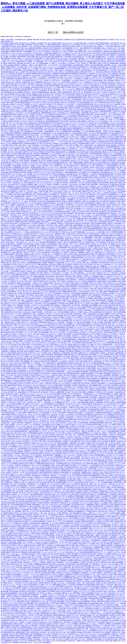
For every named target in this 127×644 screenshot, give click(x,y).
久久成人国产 (20, 104)
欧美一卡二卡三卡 (89, 50)
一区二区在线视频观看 (47, 404)
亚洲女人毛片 (7, 615)
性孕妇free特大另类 (35, 392)
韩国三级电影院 (78, 276)
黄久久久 (12, 421)
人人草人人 (63, 147)
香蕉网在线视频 (121, 125)
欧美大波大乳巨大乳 (67, 365)
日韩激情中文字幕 (17, 203)
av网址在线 (46, 48)
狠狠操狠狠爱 (16, 617)
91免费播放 (67, 501)
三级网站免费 (32, 389)
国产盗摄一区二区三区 (58, 583)
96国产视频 (69, 174)
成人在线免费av (27, 283)
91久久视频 (28, 147)
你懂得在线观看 (66, 305)
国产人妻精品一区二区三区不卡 (81, 86)
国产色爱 (3, 440)
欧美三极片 (10, 433)
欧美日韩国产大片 (40, 120)
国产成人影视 (77, 174)
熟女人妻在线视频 (59, 133)
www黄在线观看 (62, 67)
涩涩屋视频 (24, 596)
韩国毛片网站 (8, 259)
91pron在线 (73, 525)
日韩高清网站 (93, 397)
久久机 (77, 244)
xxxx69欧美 (15, 181)
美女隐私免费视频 (86, 307)
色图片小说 (68, 191)
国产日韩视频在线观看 (65, 539)
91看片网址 (30, 402)
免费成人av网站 (33, 65)
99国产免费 (51, 57)
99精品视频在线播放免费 (45, 123)
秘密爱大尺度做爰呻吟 (106, 501)
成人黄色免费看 (118, 395)
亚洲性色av (102, 276)
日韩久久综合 (40, 249)
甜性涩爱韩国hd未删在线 (37, 453)
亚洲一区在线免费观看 (31, 585)
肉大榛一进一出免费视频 (8, 74)
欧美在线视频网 (19, 416)
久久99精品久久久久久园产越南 (32, 573)
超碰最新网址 (18, 133)
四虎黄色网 (103, 212)
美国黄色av (56, 143)
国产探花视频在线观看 (52, 121)
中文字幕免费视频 (17, 576)
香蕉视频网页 (28, 450)
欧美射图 (113, 349)
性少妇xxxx (107, 401)
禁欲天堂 (7, 321)
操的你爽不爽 (27, 567)
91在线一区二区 (6, 160)
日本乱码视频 (96, 632)
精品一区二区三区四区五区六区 (71, 431)
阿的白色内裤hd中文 (39, 428)
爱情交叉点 (92, 198)
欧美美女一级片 (68, 164)
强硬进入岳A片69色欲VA (56, 191)
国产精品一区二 (33, 191)
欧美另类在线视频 (53, 387)
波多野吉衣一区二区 (115, 203)
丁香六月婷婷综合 (62, 281)
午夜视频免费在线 (49, 247)
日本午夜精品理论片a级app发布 (22, 382)
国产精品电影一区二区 (116, 535)
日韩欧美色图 (88, 310)
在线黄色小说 (29, 356)
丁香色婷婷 (8, 617)
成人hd (116, 307)
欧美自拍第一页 (46, 392)
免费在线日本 (90, 413)
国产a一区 (46, 101)
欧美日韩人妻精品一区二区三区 (65, 114)
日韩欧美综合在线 (13, 278)
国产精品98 (48, 126)
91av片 (122, 610)
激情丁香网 (76, 499)
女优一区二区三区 (103, 247)
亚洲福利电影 (28, 428)
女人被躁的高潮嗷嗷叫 (49, 321)
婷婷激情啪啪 (11, 135)
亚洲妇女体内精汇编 (97, 108)
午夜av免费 (120, 70)
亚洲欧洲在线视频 (93, 598)
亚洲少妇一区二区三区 (96, 79)
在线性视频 (118, 104)
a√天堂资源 (113, 43)
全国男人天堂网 (102, 63)
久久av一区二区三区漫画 (93, 60)
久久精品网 (11, 348)
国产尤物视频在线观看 (102, 43)
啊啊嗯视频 (86, 433)
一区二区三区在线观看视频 (25, 387)
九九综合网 (32, 114)
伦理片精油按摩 (108, 79)
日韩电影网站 (8, 382)
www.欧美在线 (61, 629)
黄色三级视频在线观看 (58, 171)
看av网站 (76, 332)
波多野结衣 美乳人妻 (7, 639)
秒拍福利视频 (55, 389)
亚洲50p (16, 380)
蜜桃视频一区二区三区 (31, 104)
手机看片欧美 (61, 595)
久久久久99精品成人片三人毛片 (74, 84)
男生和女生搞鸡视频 (21, 138)
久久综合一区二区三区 (53, 186)
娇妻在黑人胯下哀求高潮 (37, 586)
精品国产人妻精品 (12, 142)
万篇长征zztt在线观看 (27, 48)
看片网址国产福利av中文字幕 (107, 103)
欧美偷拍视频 (74, 331)
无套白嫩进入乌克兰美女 (106, 137)
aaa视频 (68, 234)
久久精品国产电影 (42, 43)
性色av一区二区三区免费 (72, 179)
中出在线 (97, 114)
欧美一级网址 (102, 566)
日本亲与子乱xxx (54, 504)
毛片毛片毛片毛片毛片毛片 (91, 479)
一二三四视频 (43, 595)
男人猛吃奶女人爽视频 (81, 96)
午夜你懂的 (108, 469)
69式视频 (106, 249)
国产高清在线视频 (86, 566)
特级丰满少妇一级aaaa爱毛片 (117, 86)
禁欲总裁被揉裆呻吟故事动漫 (98, 152)
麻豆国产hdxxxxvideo (60, 50)
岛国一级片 (61, 510)
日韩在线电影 (25, 188)
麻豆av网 (44, 57)
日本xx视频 (36, 334)
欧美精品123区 (21, 118)
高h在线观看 (98, 639)
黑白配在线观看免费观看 (41, 179)
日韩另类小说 (47, 193)
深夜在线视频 (17, 108)
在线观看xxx (115, 74)
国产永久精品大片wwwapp (115, 561)
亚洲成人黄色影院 (15, 132)
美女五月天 (50, 87)
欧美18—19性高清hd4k (71, 126)
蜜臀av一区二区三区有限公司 (40, 418)
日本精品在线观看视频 (29, 99)
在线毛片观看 (77, 91)
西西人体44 (86, 263)
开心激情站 (67, 639)
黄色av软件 (59, 518)
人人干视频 (47, 45)
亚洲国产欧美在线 (32, 150)
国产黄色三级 (93, 46)
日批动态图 (99, 72)
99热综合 (18, 510)
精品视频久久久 (121, 286)
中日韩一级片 (13, 484)
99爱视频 (49, 370)
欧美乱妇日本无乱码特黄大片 (63, 99)
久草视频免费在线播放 (73, 346)
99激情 (36, 184)
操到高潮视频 (29, 60)
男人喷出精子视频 (6, 87)
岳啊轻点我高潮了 (19, 624)
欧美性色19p (27, 419)
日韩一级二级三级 (110, 443)
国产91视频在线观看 (113, 63)
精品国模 (13, 486)
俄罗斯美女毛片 (5, 137)
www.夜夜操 (79, 55)
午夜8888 (107, 522)
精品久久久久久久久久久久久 (48, 67)
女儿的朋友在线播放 (115, 513)
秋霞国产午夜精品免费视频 (65, 419)
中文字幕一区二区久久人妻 (46, 234)
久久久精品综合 (9, 307)
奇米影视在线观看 (63, 108)
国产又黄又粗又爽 (109, 143)
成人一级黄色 (83, 314)
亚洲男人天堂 (116, 205)
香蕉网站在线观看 (35, 523)
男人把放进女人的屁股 (90, 142)
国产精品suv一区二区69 (16, 445)
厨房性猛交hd (108, 275)
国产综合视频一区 (9, 343)
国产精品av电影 (14, 43)
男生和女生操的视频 (44, 140)
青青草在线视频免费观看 (78, 251)
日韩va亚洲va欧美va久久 (35, 600)
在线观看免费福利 (98, 80)
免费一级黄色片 (60, 70)
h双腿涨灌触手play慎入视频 (14, 155)
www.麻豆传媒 (57, 593)
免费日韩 (9, 574)
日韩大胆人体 (20, 441)
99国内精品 (81, 58)
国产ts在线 (42, 212)
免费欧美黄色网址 (69, 355)
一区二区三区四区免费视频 (14, 404)
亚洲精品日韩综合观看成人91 (9, 539)
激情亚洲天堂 (83, 297)
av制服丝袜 (106, 51)
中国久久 (86, 46)
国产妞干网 (11, 392)
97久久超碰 (20, 428)
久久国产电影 (46, 378)
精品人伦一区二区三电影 (97, 327)
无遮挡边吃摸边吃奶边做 (38, 87)
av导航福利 (45, 239)
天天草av (13, 206)
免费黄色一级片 (11, 305)
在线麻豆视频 (21, 205)
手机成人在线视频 (8, 65)
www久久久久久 (69, 123)
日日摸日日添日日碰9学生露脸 (34, 268)
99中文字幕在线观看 (38, 86)
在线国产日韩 (25, 453)
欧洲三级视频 (85, 285)
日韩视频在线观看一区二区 (12, 426)
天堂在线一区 (116, 382)
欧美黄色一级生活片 (9, 499)
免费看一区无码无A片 (9, 152)
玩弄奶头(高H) (60, 435)
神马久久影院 (12, 600)
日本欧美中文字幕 (60, 94)
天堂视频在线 (17, 581)
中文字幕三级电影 (6, 489)
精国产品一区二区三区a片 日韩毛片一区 (33, 481)
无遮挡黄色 (48, 494)
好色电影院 (29, 45)
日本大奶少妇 (71, 147)
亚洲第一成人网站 (25, 286)
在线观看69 (17, 149)
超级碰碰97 (51, 263)
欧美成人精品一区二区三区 (41, 292)
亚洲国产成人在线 (33, 138)
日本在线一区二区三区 (10, 96)
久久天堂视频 (7, 576)
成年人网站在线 (49, 295)
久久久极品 (56, 183)
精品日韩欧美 (16, 355)
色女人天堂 (94, 103)
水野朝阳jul (123, 292)
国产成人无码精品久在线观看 (21, 293)
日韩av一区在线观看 (30, 201)
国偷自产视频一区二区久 (91, 387)
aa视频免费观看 (76, 474)
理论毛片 (79, 275)
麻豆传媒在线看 (120, 533)
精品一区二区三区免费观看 (13, 588)
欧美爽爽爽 (57, 288)
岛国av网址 (88, 607)
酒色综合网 (4, 191)
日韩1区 (25, 368)
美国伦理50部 (83, 544)
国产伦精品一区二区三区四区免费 (83, 75)
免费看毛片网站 (93, 499)
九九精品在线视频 (89, 132)
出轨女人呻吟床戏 (63, 244)
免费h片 (106, 321)
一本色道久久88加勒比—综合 (44, 166)
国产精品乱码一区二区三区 (58, 613)
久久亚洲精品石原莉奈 (74, 569)
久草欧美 (60, 334)
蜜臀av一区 (69, 298)
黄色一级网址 (61, 220)
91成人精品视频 (14, 210)
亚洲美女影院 (83, 269)
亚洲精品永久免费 (37, 94)
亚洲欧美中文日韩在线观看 (76, 498)
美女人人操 (81, 126)
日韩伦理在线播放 (87, 217)
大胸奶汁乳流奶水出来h (12, 564)
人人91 (95, 394)
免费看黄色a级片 (118, 501)
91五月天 (70, 482)
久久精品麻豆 (79, 50)
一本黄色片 (68, 399)
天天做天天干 (110, 276)
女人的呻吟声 (63, 361)
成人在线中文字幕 (16, 344)
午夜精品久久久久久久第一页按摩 (34, 445)
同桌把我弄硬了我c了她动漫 (9, 496)
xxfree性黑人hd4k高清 (83, 212)
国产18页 (68, 636)
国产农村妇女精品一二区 (35, 135)
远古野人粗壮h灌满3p (92, 210)
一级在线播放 (107, 573)
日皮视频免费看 (66, 353)
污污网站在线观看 (113, 450)
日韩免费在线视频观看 (96, 154)
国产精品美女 (88, 94)
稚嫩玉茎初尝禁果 (115, 235)
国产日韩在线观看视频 (96, 401)
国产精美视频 (67, 326)
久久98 (75, 109)
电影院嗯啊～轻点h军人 (111, 65)
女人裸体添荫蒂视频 (35, 370)
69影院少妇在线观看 (48, 530)
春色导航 (33, 293)
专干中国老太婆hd (81, 278)
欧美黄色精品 (21, 229)
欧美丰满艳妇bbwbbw (107, 172)
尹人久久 (71, 508)
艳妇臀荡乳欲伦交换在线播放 (114, 87)
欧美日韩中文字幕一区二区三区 (50, 438)
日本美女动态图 (23, 593)
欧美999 (18, 94)
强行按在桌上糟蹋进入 (86, 349)
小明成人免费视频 (50, 339)
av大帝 (11, 286)
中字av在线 (6, 212)
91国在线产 (56, 75)
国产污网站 (105, 641)
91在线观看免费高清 (90, 280)
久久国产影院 (96, 324)
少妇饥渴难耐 (22, 336)
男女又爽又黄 (41, 593)
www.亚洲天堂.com (32, 411)
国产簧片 (14, 557)
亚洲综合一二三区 (96, 186)
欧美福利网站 (5, 126)
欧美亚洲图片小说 (120, 223)
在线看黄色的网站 (94, 159)
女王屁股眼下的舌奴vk (82, 455)
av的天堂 (94, 566)
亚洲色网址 (105, 75)
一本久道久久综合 (46, 610)
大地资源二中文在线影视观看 (48, 244)
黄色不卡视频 (98, 220)
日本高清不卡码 (111, 58)
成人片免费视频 (30, 126)
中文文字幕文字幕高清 (46, 89)
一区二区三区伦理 (90, 273)
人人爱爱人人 (53, 63)
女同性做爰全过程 (89, 414)
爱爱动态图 (97, 240)
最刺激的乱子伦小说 (40, 358)
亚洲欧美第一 (99, 132)
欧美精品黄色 (5, 365)
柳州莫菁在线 (55, 261)
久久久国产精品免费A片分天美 (86, 292)
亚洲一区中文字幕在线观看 (116, 200)
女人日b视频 (27, 74)
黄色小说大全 (53, 334)
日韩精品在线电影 (21, 251)
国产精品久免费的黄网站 (89, 281)
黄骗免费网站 (9, 399)
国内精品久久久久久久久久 (43, 375)
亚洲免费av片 (21, 179)
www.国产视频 (106, 627)
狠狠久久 (123, 298)
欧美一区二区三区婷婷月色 (78, 196)
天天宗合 (19, 292)
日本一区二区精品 (20, 295)
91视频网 (17, 222)
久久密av (95, 571)
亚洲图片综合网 (34, 217)
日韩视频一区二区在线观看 (84, 315)
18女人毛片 (103, 479)
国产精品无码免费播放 (87, 358)
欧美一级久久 (120, 167)
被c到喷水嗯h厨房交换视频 (52, 86)
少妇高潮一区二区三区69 (112, 99)
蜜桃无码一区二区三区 (21, 121)
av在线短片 (9, 472)
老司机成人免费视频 (45, 625)
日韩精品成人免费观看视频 (49, 430)
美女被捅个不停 (95, 629)
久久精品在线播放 (72, 249)
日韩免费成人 (9, 240)
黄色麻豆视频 (122, 430)
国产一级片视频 (106, 326)
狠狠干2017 (8, 99)
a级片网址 (37, 300)
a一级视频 (100, 322)
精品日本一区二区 (106, 486)
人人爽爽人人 (25, 280)
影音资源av (53, 92)
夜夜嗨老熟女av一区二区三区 (49, 619)
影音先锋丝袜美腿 (36, 259)
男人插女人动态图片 (14, 361)
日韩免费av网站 (7, 198)
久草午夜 (122, 375)
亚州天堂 (95, 348)
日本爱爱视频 (7, 264)
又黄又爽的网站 (19, 307)
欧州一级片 (69, 68)
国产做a (64, 585)
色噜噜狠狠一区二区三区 (77, 506)
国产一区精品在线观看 (21, 448)
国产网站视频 (68, 334)
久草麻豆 (79, 348)
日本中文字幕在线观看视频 (15, 275)
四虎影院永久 (49, 212)
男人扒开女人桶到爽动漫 (8, 518)
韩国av (117, 515)
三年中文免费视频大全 (94, 172)
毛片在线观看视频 (105, 496)
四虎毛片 (104, 310)
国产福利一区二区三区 (83, 206)
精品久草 (39, 549)
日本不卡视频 (73, 448)
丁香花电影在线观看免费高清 (47, 242)
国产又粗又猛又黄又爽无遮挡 (58, 213)
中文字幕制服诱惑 (92, 630)
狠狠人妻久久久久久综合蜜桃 (56, 322)
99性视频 (83, 373)
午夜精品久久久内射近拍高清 (66, 223)
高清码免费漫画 (111, 416)
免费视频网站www (81, 511)
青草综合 (105, 138)
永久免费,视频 (53, 198)
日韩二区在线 (53, 111)
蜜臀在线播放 (107, 365)
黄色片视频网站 (25, 361)
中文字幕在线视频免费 (84, 103)
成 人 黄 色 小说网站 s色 (112, 421)
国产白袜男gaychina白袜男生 (87, 556)
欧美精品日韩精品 (102, 281)
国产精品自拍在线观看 (22, 503)
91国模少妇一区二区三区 (14, 470)
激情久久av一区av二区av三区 (14, 53)
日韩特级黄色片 (63, 229)
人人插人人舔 (5, 189)
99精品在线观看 (84, 401)
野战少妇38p (116, 532)
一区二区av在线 (64, 542)
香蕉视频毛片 (8, 239)
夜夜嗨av (17, 596)
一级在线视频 (47, 402)
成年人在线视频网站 (105, 375)
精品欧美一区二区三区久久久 (17, 140)
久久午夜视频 (40, 220)
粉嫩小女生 (15, 160)
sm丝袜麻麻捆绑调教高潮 (53, 138)
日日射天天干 (14, 55)
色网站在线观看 (82, 121)
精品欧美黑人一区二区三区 (20, 261)
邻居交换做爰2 (100, 169)
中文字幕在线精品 (94, 564)
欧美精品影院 (69, 70)
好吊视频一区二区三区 (12, 68)
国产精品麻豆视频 (114, 138)
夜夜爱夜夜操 (38, 48)
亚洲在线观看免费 (71, 286)
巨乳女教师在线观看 (91, 109)
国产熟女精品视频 (15, 172)
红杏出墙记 (20, 125)
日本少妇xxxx (52, 595)
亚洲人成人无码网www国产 (88, 193)
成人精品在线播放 (21, 315)
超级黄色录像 (101, 145)
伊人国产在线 (41, 258)
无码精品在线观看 (17, 341)
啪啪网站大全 (27, 465)
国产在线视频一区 (52, 229)
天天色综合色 (29, 309)
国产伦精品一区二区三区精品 (98, 407)
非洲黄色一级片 (38, 193)
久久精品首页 (61, 418)
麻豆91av (30, 579)
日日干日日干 (119, 254)
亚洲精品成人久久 (99, 252)
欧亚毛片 (68, 133)
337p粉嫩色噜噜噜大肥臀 (106, 378)
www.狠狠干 (42, 217)
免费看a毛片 (72, 186)
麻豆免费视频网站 (105, 106)
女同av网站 (53, 368)
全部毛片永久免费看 (10, 229)
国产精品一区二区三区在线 (30, 164)
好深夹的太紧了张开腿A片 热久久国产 (109, 356)
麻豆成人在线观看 (8, 121)
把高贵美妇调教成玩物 (39, 522)
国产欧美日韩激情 (44, 627)
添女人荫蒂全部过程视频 (21, 375)
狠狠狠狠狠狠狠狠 (46, 113)
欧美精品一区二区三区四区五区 (59, 177)
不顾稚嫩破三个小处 (73, 200)
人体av (10, 411)
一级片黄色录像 (20, 499)
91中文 (48, 286)
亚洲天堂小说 (97, 91)
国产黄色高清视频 (51, 436)
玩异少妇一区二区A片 (87, 45)
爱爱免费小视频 (119, 118)
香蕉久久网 (85, 234)
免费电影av (63, 438)
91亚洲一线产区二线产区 (30, 406)
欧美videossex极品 (96, 436)
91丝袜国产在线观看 (21, 135)
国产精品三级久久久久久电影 (13, 314)
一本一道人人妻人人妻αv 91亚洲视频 (23, 460)
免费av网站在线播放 (86, 615)
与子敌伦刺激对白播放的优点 (53, 150)
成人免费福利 (30, 295)
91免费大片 (60, 242)
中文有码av (50, 68)
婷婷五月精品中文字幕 (56, 101)
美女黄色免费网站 (17, 70)
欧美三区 (122, 140)
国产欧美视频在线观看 (58, 109)
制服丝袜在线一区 (82, 232)
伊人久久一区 (64, 544)
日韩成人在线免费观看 (13, 556)
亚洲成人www (21, 58)
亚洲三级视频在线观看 (76, 162)
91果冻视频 (76, 130)
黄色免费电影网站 (98, 506)
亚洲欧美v (12, 120)
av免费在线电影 (29, 378)
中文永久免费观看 (78, 387)
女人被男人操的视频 (67, 120)
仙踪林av (101, 285)
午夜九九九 (44, 620)
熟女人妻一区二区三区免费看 (35, 426)
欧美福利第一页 (108, 154)
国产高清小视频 (48, 50)
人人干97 (122, 440)
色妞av (75, 365)
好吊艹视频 (69, 109)
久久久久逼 (45, 344)
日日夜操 (37, 244)
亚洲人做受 (94, 290)
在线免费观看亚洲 (61, 479)
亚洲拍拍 (30, 154)
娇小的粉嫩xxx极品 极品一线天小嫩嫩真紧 (86, 218)
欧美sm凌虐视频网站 (118, 562)
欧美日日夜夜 (100, 99)
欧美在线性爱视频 (103, 183)
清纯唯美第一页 (86, 261)
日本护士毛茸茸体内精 (107, 465)
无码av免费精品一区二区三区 (28, 181)
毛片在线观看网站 (64, 258)
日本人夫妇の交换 (108, 470)
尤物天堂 (34, 92)
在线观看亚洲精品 (22, 225)
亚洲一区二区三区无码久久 (23, 467)
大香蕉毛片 (6, 276)
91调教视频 (13, 351)
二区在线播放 (29, 137)
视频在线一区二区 (22, 114)
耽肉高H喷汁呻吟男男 (48, 380)
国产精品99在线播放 (32, 559)
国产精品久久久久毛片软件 (42, 171)
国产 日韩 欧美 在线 (108, 208)
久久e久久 (122, 106)
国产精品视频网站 (59, 404)
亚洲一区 (6, 585)
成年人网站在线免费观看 (61, 390)
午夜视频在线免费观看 (98, 363)
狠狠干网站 (93, 63)
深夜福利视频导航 (9, 251)
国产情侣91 (115, 273)
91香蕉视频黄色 (35, 149)
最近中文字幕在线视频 (52, 542)
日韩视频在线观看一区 (9, 45)
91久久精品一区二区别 (112, 120)
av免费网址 (102, 120)
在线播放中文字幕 (35, 349)
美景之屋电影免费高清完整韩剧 (13, 385)
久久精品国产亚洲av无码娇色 (32, 341)
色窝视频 (81, 280)
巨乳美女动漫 (67, 142)
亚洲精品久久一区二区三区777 (44, 395)
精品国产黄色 (116, 275)
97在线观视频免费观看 (105, 111)
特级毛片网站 (58, 135)
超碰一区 (105, 246)
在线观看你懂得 (27, 314)
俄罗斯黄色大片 (121, 637)
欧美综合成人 (60, 172)
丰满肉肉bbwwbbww (90, 533)
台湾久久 (18, 109)
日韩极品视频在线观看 (71, 172)
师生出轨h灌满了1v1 (80, 413)
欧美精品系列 (114, 440)
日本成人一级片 (81, 583)
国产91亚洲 (78, 77)
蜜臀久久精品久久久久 (23, 322)
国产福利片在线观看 (56, 356)
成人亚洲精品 (36, 285)
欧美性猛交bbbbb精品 (17, 562)
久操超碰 (66, 246)
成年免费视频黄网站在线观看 (105, 174)
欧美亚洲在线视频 (104, 263)
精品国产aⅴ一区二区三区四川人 (67, 104)
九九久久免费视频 (57, 402)
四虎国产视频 (67, 566)
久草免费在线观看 (95, 188)
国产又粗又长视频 (61, 128)
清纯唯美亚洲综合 (65, 240)
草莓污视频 (50, 440)
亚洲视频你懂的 (120, 353)
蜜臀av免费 (41, 150)
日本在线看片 (104, 121)
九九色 (53, 309)
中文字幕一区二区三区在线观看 (21, 87)
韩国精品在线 (59, 57)
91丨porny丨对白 (40, 458)
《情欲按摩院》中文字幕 (72, 322)
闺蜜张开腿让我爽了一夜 (118, 72)
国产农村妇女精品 (104, 210)
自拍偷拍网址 (11, 138)
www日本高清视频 (120, 411)
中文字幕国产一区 (17, 99)
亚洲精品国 (24, 552)
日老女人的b (58, 431)
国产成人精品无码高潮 (58, 554)
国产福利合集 (75, 549)
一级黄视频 (61, 428)
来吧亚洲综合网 (45, 159)
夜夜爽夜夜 (71, 213)
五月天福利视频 (69, 106)
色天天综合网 (37, 46)
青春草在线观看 (70, 94)
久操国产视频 (77, 625)
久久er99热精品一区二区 (64, 547)
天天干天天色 (72, 453)
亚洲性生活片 (65, 162)
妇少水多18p (52, 281)
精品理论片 (66, 135)
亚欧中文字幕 (83, 530)
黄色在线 (82, 125)
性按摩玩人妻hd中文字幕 (31, 491)
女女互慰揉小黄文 (67, 499)
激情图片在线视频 (121, 285)
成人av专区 (88, 317)
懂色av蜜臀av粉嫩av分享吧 (117, 630)
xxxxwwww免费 (47, 232)
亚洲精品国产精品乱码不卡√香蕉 (75, 428)
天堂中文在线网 (89, 220)
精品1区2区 (104, 510)
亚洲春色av (19, 82)
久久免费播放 (96, 310)
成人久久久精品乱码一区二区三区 (43, 385)
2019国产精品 (92, 269)
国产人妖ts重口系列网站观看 (52, 162)
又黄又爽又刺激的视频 (97, 65)
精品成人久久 (120, 247)
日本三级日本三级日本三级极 (115, 62)
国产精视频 (81, 596)
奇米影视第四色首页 (78, 57)
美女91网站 (10, 358)
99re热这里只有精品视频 (39, 624)
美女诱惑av (27, 92)
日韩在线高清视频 (112, 53)
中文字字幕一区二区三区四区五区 (94, 258)
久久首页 (11, 149)
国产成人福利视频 (111, 145)
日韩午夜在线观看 (60, 297)
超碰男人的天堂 (29, 401)
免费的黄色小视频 (50, 137)
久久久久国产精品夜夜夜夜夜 (32, 113)
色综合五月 (21, 288)
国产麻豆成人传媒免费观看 (114, 481)
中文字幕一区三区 (21, 120)
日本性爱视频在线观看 (66, 130)
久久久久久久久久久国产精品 (74, 263)
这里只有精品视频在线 (76, 513)
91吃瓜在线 (120, 256)
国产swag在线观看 (103, 441)
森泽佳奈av (27, 275)
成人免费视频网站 (71, 152)
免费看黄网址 (55, 579)
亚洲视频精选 (91, 392)
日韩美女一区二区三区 (13, 97)
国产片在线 (97, 97)
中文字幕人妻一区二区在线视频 (105, 140)
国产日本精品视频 (37, 58)
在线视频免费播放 (59, 68)
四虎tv (72, 135)
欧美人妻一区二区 (78, 222)
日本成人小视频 (65, 251)
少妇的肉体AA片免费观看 (61, 450)
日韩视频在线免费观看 (30, 143)
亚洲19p (32, 506)
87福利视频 (31, 84)
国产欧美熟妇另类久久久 (72, 600)
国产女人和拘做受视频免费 (37, 276)
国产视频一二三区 (27, 46)
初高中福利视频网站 (35, 222)
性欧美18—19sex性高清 (78, 389)
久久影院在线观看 (91, 125)
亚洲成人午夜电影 (79, 266)
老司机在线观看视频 (27, 89)
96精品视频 (20, 63)
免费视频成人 (60, 116)
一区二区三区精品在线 (114, 114)
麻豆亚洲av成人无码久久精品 (32, 75)
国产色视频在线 (106, 331)
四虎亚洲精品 (82, 74)
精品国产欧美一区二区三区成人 (99, 113)
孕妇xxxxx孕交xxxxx (43, 177)
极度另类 (80, 205)
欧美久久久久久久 (96, 458)
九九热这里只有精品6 (78, 235)
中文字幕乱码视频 (90, 57)
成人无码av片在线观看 (39, 229)
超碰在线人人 (76, 300)
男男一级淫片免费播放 (112, 358)
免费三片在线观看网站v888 (98, 101)
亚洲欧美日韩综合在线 (23, 527)
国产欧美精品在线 (46, 373)
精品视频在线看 (77, 99)
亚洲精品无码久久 (101, 57)
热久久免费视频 (45, 630)
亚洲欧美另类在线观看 (110, 193)
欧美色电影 (26, 215)
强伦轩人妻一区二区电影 (35, 557)
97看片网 (94, 602)
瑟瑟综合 (113, 304)
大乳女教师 (48, 636)
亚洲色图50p (75, 336)
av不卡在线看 (42, 164)
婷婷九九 (77, 166)
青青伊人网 (59, 632)
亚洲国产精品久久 (8, 583)
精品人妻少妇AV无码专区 (110, 430)
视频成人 (83, 137)
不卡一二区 (86, 327)
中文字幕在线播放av (87, 239)
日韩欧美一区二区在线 (104, 290)
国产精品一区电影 (57, 246)
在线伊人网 (49, 346)
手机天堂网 (111, 261)
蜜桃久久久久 (109, 118)
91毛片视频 (48, 249)
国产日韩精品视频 (55, 48)
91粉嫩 (73, 288)
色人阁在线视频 (96, 48)
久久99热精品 (9, 195)
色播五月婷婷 (24, 222)
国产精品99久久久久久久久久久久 (63, 218)
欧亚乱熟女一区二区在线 (100, 94)
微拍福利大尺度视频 (51, 329)
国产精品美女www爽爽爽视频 (51, 74)
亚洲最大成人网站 (29, 254)
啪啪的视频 (11, 339)
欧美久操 (32, 331)
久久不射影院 (107, 220)
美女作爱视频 (111, 101)
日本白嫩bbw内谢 (17, 523)
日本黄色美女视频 (43, 191)
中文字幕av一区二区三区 (25, 334)
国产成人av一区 (90, 215)
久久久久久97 (110, 566)
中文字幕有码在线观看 (44, 261)
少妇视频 (36, 89)
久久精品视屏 (83, 179)
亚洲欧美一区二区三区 (107, 89)
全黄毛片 (8, 571)
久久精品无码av (11, 402)
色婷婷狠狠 (75, 349)
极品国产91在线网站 (27, 271)
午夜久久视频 (19, 348)
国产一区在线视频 (91, 67)
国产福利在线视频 (68, 452)
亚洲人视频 (62, 409)
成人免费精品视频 (9, 79)
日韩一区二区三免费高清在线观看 (46, 116)
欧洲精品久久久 (69, 588)
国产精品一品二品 (22, 537)
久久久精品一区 (122, 159)
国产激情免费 (69, 581)
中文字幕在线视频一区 (26, 278)
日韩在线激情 (46, 424)
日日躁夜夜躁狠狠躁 (107, 482)
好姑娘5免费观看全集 (60, 598)
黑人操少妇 (15, 430)
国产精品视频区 (35, 373)
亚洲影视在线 (56, 353)
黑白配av (64, 201)
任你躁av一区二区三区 (8, 62)
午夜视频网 (16, 482)
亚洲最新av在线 (73, 51)
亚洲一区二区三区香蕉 (9, 569)
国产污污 (29, 142)
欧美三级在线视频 (85, 322)
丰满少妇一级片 (21, 402)
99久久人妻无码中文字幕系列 (44, 266)
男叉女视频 (45, 448)
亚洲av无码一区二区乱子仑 (17, 126)
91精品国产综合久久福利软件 (58, 200)
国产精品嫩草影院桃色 (116, 155)
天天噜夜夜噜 (52, 223)
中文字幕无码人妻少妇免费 (77, 378)
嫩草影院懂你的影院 (87, 522)
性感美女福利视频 (21, 360)
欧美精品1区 (58, 181)
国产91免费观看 (117, 239)
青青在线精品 (8, 92)
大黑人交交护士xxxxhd (25, 447)
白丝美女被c (32, 549)
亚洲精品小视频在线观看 (47, 377)
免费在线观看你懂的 (43, 198)
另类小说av (98, 150)
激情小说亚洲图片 (117, 469)
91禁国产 (74, 212)
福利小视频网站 (60, 137)
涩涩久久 (95, 120)
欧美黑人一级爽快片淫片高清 (39, 237)
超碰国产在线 (89, 266)
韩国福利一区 (43, 106)
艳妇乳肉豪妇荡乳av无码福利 (38, 280)
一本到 (115, 344)
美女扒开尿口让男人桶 (30, 247)
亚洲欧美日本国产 (85, 244)
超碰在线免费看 (95, 106)
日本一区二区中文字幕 (13, 338)
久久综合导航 (9, 522)
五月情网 (112, 75)
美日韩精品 (56, 160)
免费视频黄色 (78, 201)
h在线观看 (110, 300)
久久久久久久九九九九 (43, 394)
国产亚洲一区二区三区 (114, 82)
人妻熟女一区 (89, 252)
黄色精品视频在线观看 (15, 544)
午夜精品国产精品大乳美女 (44, 539)
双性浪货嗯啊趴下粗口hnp (97, 305)
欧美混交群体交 (54, 240)
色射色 (27, 169)
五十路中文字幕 (51, 79)
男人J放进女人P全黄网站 (57, 317)
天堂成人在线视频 (39, 550)
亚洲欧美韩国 (36, 504)
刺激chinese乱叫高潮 (59, 564)
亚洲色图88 (62, 351)
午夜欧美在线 (122, 390)
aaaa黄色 (113, 314)
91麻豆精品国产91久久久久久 (14, 406)
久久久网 (66, 424)
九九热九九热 (45, 504)
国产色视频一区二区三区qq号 (63, 43)
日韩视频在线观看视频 (95, 138)
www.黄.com (58, 132)
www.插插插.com (59, 607)
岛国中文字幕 (69, 208)
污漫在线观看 (68, 57)
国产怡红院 (123, 530)
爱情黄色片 (118, 75)
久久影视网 (93, 174)
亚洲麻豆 (52, 447)
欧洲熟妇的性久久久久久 (115, 94)
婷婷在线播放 (94, 464)
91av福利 (108, 74)
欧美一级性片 (35, 302)
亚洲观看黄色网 (60, 372)
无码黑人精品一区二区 (36, 256)
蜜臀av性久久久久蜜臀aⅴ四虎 (24, 193)
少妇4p (34, 467)
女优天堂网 (51, 43)
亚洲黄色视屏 (84, 72)
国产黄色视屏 (13, 288)
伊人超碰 (39, 201)
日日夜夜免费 (102, 397)
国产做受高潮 (56, 370)
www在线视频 (26, 80)
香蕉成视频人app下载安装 (93, 627)
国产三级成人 (13, 334)
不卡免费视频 (84, 140)
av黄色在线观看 (107, 239)
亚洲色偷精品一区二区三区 (48, 205)
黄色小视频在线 (36, 125)
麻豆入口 (103, 60)
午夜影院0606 (22, 142)
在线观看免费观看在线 (46, 472)
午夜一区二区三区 (38, 51)
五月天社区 (64, 140)
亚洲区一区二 (23, 191)
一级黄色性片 (64, 195)
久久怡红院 (12, 176)
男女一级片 (49, 176)
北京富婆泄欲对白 (116, 399)
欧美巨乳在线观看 (76, 240)
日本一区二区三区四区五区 (99, 82)
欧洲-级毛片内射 (100, 605)
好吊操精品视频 (88, 271)
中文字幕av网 (43, 70)
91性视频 (87, 65)
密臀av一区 (75, 326)
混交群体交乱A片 (105, 135)
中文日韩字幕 (102, 62)
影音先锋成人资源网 (77, 353)
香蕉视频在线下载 (101, 58)
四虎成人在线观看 (24, 160)
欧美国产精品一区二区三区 (104, 149)
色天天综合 (74, 329)
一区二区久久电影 (9, 218)
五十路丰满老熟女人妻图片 (112, 550)
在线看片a (27, 218)
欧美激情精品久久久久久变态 (92, 92)
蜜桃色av (120, 424)
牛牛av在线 (75, 80)
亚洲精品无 (20, 152)
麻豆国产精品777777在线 (88, 166)
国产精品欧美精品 (88, 177)
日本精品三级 (116, 111)
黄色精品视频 (92, 314)
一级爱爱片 (97, 331)
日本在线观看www (13, 191)
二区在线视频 (12, 300)
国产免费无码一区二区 (98, 118)
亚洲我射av (100, 554)
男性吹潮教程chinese (75, 217)
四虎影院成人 (115, 215)
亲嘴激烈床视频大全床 (20, 171)
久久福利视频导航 (70, 278)
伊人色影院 (41, 585)
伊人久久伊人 (25, 338)
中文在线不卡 (113, 249)
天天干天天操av (19, 60)
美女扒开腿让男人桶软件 (60, 307)
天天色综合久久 (36, 525)
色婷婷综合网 (16, 607)
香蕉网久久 (111, 222)
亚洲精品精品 (121, 487)
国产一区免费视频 (79, 435)
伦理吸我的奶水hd (105, 304)
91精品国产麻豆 (29, 307)
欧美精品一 (66, 181)
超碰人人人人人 (39, 324)
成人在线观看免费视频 (32, 499)
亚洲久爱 (52, 479)
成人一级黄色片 (87, 77)
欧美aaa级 (82, 200)
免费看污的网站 (79, 62)
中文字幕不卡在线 (39, 542)
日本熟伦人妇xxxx (52, 522)
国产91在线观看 (121, 58)
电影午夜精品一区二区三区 (64, 237)
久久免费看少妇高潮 (50, 220)
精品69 (92, 612)
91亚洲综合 (79, 370)
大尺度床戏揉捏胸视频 (65, 65)
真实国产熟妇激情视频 (58, 208)
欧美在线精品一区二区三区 (74, 327)
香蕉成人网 (24, 389)
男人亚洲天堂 (48, 174)
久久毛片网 (117, 295)
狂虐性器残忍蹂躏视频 (17, 137)
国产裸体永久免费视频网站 (41, 154)
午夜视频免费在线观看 (119, 218)
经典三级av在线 (103, 511)
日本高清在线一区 (113, 593)
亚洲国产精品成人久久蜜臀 (98, 160)
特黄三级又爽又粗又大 (107, 188)
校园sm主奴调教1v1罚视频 (43, 109)
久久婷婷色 (18, 164)
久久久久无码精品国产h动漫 (61, 331)
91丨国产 (23, 426)
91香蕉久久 (79, 46)
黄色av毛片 (112, 247)
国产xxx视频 (54, 351)
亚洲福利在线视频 (11, 378)
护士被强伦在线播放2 (43, 503)
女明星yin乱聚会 (88, 84)
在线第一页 (16, 159)
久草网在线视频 (35, 533)
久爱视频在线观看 (98, 547)
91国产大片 (21, 264)
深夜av (35, 314)
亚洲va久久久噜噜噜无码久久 (87, 242)
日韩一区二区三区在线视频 (54, 520)
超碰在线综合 (96, 295)
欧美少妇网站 (26, 149)
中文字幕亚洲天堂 (73, 189)
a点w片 (80, 176)
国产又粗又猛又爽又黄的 (119, 108)
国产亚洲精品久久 (58, 411)
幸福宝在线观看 (98, 298)
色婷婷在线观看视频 (57, 126)
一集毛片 (8, 430)
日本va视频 (27, 346)
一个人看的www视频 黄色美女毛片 (32, 232)
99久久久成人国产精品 (91, 222)
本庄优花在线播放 (88, 360)
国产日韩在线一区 (25, 68)
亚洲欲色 (118, 80)
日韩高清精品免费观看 (97, 351)
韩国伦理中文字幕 (38, 450)
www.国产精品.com (46, 639)
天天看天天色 (39, 84)
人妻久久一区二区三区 (68, 89)
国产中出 (40, 208)
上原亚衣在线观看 (57, 193)
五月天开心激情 (68, 145)
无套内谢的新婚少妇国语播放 (80, 293)
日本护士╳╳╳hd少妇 (56, 142)
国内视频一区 (5, 225)
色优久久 (55, 113)
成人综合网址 (87, 118)
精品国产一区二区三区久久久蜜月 (31, 435)
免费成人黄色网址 (60, 530)
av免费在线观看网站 (44, 559)
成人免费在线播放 (22, 486)
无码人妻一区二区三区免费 (62, 283)
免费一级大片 (119, 566)
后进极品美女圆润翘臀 (84, 602)
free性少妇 (58, 120)
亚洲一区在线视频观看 (43, 389)
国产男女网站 (77, 68)
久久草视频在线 (10, 360)
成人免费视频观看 (61, 481)
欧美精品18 (19, 465)
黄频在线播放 (5, 286)
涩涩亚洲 (57, 395)
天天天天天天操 (70, 137)
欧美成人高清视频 (33, 596)
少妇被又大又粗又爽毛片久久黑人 (48, 157)
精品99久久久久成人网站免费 (45, 99)
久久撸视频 (5, 528)
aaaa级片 (110, 552)
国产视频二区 (39, 298)
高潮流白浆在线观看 (22, 212)
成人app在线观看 (74, 503)
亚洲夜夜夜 (106, 72)
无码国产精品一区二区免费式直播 (105, 595)
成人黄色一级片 (103, 464)
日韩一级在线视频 (78, 220)
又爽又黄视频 (58, 212)
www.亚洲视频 (26, 108)
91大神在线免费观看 (63, 312)
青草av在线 (118, 162)
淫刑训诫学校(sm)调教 (20, 367)
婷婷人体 (52, 60)
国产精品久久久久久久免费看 (111, 346)
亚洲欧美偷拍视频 (62, 445)
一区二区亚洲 (9, 375)
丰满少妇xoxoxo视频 (34, 613)
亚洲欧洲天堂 (26, 235)
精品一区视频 (89, 235)
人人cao (88, 309)
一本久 (43, 363)
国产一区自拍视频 (104, 349)
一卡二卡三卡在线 (108, 297)
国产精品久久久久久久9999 (63, 235)
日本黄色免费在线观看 (11, 324)
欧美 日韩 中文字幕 (86, 130)
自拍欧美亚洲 (41, 225)
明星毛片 (64, 610)
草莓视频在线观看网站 (14, 188)
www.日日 (54, 612)
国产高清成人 (50, 235)
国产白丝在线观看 (6, 166)
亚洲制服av (105, 503)
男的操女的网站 (20, 297)
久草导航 (75, 612)
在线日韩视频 (32, 329)
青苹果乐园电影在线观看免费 (69, 74)
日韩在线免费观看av (104, 123)
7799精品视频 (113, 537)
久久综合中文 (85, 540)
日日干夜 (111, 377)
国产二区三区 (40, 467)
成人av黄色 (10, 448)
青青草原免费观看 (24, 430)
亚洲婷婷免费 (89, 549)
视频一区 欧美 (85, 407)
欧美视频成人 (104, 588)
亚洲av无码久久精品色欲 (113, 46)
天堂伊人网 (71, 610)
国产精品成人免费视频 (103, 314)
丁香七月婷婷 (36, 103)
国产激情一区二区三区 (28, 109)
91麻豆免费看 (61, 155)
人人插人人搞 (13, 200)
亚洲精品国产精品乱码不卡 (26, 304)
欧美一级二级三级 (39, 137)
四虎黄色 (112, 285)
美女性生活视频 (30, 118)
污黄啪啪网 (14, 101)
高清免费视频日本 (26, 97)
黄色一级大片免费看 (70, 315)
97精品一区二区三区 (31, 264)
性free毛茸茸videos (50, 128)
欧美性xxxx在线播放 (109, 293)
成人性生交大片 (28, 385)
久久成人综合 (71, 455)
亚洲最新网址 (113, 569)
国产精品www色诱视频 (48, 537)
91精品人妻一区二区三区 (101, 360)
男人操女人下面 (40, 254)
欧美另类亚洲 (46, 617)
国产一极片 (82, 441)
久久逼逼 (25, 436)
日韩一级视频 (77, 210)
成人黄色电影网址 (21, 176)
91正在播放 (38, 378)
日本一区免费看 (91, 200)
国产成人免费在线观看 (56, 145)
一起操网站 (21, 622)
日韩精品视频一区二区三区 (59, 97)
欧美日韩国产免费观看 (34, 319)
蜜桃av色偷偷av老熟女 (79, 368)
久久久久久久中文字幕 (27, 571)
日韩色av (106, 285)
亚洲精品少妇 (26, 588)
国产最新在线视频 (90, 585)
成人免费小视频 (105, 201)
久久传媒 (116, 79)
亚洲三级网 (56, 603)
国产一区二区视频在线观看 (41, 63)
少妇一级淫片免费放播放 (77, 273)
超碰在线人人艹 (54, 608)
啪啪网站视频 (91, 149)
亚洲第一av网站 (46, 554)
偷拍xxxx (86, 312)
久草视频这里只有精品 (104, 399)
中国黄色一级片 (65, 484)
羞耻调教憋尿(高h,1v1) (115, 195)
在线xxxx (104, 48)
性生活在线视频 (118, 460)
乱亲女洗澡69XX (63, 63)
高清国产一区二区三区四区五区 (55, 399)
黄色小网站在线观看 (83, 152)
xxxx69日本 (4, 559)
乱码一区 (38, 239)
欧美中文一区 (91, 286)
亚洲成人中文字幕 (76, 234)
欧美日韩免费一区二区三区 (9, 387)
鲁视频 (117, 140)
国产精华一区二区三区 (45, 411)
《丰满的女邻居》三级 (7, 60)
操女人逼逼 (111, 162)
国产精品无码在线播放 (26, 501)
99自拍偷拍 (73, 121)
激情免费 (21, 629)
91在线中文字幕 (41, 641)
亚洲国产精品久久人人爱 (57, 344)
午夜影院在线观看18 (43, 195)
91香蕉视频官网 (76, 295)
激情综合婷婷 (59, 222)
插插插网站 (78, 351)
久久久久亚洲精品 (49, 114)
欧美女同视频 (40, 126)
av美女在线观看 (120, 467)
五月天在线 (105, 339)
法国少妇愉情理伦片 (30, 183)
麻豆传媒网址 (67, 212)
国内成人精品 (120, 77)
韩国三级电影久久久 (93, 137)
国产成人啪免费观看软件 (49, 259)
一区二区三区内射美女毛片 (57, 516)
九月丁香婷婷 (65, 273)
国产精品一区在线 (16, 46)
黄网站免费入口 (61, 205)
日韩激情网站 (95, 450)
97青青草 (69, 438)
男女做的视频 (74, 556)
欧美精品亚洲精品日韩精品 (27, 55)
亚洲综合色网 (90, 114)
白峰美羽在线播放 (61, 149)
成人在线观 (21, 390)
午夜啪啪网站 (94, 263)
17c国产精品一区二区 (99, 116)
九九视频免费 (39, 401)
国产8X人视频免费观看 (71, 242)
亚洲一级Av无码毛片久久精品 (97, 53)
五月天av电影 (122, 179)
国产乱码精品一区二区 (115, 113)
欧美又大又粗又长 (118, 268)
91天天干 (22, 438)
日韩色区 (86, 482)
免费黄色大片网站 (91, 189)
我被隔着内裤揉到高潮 (95, 246)
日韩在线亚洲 (98, 126)
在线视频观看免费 (102, 494)
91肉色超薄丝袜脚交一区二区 (70, 48)
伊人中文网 (92, 334)
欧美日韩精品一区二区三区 (29, 355)
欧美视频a (71, 363)
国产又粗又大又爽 (45, 441)
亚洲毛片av (75, 125)
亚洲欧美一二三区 (98, 419)
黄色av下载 (111, 324)
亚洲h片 (124, 104)
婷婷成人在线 (93, 123)
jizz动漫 (18, 389)
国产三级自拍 (56, 249)
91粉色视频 (57, 493)
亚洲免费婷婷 (58, 336)
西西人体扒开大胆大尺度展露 (68, 608)
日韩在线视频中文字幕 (62, 280)
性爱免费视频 (29, 200)
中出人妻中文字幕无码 (86, 264)
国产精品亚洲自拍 (57, 501)
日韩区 (3, 53)
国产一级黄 (94, 247)
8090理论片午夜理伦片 (89, 99)
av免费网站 (13, 205)
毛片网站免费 (76, 305)
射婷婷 (47, 80)
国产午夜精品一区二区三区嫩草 (15, 130)
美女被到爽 (59, 537)
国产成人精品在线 (58, 123)
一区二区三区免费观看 (75, 177)
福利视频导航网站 (121, 60)
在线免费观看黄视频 (114, 431)
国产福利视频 (29, 629)
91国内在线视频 (11, 179)
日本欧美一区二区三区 (85, 80)
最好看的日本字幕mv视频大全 (27, 464)
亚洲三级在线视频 (87, 343)
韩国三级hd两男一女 (96, 225)
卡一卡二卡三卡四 (85, 406)
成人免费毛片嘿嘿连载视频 (19, 154)
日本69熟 (96, 264)
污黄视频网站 (34, 160)
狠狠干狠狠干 (10, 103)
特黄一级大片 (117, 619)
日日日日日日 (5, 476)
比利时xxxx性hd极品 (17, 620)
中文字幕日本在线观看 (83, 157)
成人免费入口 (40, 114)
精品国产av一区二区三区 (68, 370)
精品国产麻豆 (61, 397)
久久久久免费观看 (88, 240)
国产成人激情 (71, 489)
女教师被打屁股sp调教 (48, 573)
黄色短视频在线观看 (103, 142)
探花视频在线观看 (37, 74)
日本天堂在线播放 (19, 268)
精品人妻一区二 (10, 82)
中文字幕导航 (85, 167)
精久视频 (106, 225)
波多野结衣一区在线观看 (13, 418)
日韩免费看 (15, 493)
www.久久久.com (33, 242)
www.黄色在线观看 (110, 167)
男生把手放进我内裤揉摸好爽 (85, 104)
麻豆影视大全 (70, 50)
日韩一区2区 (60, 79)
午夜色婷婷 (120, 160)
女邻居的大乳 (40, 251)
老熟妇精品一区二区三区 (32, 399)
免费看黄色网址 (56, 45)
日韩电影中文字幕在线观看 (49, 108)
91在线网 (32, 166)
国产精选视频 (71, 481)
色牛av (108, 617)
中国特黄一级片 (116, 632)
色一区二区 (91, 179)
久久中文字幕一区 (66, 474)
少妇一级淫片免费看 (102, 292)
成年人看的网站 (68, 382)
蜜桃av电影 (34, 275)
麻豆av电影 (114, 45)
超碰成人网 (114, 607)
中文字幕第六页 (43, 77)
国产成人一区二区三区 (89, 133)
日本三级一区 (57, 189)
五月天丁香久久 (106, 97)
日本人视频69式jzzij (10, 157)
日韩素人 (16, 150)
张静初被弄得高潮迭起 (50, 203)
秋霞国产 (77, 358)
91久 (81, 259)
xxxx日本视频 (34, 130)
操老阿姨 (77, 508)
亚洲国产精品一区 (72, 205)
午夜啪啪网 (81, 252)
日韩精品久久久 (76, 356)
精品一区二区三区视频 (102, 286)
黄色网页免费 (97, 68)
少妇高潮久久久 (87, 348)
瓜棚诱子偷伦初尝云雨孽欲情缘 (107, 539)
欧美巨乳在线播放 (9, 193)
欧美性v (23, 263)
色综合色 (92, 167)
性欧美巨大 (30, 210)
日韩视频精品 (52, 77)
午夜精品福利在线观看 (81, 135)
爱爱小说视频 (113, 641)
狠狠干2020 (77, 120)
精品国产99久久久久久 (61, 360)
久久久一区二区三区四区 (16, 123)
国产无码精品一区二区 (115, 625)
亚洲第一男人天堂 (116, 244)
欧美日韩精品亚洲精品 (90, 367)
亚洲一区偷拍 (105, 472)
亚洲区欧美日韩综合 (30, 545)
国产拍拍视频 (24, 273)
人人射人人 (123, 523)
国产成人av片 (76, 298)
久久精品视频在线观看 (104, 596)
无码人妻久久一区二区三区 (84, 557)
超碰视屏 (96, 349)
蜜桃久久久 (93, 513)
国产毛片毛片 (23, 414)
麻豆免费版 (61, 532)
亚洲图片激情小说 (102, 533)
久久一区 (80, 608)
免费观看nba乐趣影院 (107, 545)
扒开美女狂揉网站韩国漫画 (80, 334)
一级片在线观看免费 (85, 48)
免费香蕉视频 (37, 309)
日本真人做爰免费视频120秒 (20, 540)
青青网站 (88, 518)
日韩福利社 (106, 155)
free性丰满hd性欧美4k (60, 346)
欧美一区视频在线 (52, 188)
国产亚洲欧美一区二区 (22, 421)
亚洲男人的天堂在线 (48, 46)
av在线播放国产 (10, 479)
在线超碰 (7, 222)
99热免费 (80, 377)
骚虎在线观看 (101, 109)
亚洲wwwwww (91, 169)
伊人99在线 (76, 43)
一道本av (36, 642)
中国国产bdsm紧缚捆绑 (32, 106)
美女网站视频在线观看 (72, 72)
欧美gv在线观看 (40, 118)
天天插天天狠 (86, 436)
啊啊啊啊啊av (100, 198)
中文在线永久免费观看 (91, 183)
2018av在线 (113, 286)
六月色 (70, 184)
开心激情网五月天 (38, 348)
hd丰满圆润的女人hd (31, 390)
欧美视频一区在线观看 (40, 387)
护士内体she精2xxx (38, 53)
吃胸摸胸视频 (75, 573)
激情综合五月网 (36, 108)
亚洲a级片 (97, 177)
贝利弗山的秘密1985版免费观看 (76, 67)
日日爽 (40, 474)
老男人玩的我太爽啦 (67, 314)
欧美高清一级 (24, 276)
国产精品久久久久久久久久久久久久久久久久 (69, 462)
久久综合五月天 (42, 561)
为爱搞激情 (111, 387)
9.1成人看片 (39, 556)
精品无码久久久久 (25, 43)
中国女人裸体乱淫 (16, 269)
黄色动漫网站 (94, 184)
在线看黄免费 (91, 196)
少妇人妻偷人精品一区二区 (25, 67)
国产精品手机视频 (87, 91)
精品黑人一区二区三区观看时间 (70, 624)
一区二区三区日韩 (53, 65)
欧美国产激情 (19, 218)
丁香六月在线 (108, 428)
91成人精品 (120, 314)
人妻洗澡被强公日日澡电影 (91, 608)
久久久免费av (16, 571)
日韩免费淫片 (57, 184)
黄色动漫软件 (26, 455)
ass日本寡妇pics (66, 288)
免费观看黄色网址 (87, 474)
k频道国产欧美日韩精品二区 (61, 196)
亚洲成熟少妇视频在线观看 (61, 472)
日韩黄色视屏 (73, 183)
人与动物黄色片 (78, 79)
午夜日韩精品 (84, 600)
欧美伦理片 (108, 477)
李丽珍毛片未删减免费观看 (58, 327)
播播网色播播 (101, 319)
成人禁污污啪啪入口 (59, 72)
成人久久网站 (76, 566)
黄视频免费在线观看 (43, 92)
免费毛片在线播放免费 (116, 522)
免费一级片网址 (60, 276)
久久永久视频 (65, 525)
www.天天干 (119, 259)
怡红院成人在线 (77, 118)
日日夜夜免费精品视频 (113, 109)
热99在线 (102, 87)
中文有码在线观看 (72, 596)
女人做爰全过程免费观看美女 (72, 285)
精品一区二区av (66, 377)
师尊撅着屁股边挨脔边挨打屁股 (45, 464)
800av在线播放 (65, 143)
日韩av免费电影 (86, 108)
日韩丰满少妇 (36, 147)
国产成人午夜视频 (104, 157)
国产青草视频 (16, 89)
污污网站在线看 (82, 286)
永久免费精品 (87, 82)
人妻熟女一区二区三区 (42, 608)
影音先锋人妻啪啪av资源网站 (59, 394)
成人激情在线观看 (80, 114)
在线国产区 (122, 385)
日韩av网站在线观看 (10, 128)
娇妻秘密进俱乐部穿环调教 (101, 235)
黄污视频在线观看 (46, 341)
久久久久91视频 (27, 498)
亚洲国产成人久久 (54, 544)
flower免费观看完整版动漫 (82, 106)
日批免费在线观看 (78, 65)
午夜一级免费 (10, 258)
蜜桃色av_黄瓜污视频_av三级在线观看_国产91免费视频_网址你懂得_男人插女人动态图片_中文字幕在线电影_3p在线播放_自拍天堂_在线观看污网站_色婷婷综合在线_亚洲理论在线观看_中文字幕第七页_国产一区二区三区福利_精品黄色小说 (63, 7)
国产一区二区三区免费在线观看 (54, 457)
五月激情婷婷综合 (94, 135)
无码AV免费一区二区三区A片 (54, 458)
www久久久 (74, 402)
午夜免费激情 (40, 62)
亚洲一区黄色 (105, 380)
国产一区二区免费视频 (75, 343)
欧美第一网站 (43, 130)
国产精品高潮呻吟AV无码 (13, 230)
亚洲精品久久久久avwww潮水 (24, 598)
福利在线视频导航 (112, 166)
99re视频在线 (121, 152)
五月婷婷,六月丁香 (87, 68)
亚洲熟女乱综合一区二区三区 (59, 58)
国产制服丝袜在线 (53, 515)
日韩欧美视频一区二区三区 (51, 401)
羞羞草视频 (115, 375)
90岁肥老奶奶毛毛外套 (96, 372)
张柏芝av (47, 348)
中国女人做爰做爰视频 (56, 576)
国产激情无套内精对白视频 (103, 230)
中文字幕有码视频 (97, 317)
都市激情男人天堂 (64, 113)
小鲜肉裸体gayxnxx (18, 183)
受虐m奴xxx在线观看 (9, 104)
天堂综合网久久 (82, 443)
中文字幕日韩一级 (105, 244)
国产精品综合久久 (17, 75)
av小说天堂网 (112, 70)
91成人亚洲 (42, 104)
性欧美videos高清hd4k (50, 487)
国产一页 (55, 539)
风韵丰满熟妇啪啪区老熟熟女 (86, 402)
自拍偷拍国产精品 (94, 201)
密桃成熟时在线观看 (30, 177)
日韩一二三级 (117, 251)
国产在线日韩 (95, 212)
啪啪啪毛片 (58, 305)
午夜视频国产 (90, 639)
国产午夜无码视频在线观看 (107, 77)
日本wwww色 (7, 452)
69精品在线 (103, 586)
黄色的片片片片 (56, 140)
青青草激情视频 (21, 57)
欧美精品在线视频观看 (60, 176)
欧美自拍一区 (98, 84)
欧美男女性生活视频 (37, 162)
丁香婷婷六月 (87, 276)
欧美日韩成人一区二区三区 (65, 436)
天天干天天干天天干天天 (81, 123)
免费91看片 (13, 91)
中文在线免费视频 (41, 416)
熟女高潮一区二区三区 (102, 50)
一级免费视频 (13, 249)
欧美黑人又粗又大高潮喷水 (49, 155)
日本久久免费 (56, 610)
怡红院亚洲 (10, 77)
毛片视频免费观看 (16, 321)
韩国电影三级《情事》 (87, 484)
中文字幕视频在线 (52, 416)
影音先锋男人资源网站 (29, 116)
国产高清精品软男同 (50, 310)
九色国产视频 (98, 237)
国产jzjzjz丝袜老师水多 (75, 394)
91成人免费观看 (86, 625)
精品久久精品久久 (86, 120)
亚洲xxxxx (100, 193)
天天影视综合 (39, 304)
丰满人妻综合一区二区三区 (17, 86)
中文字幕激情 (82, 172)
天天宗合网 (28, 125)
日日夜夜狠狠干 (66, 80)
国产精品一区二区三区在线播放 (81, 87)
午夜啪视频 (95, 276)
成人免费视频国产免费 (69, 55)
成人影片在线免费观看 (9, 292)
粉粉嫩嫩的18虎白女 (70, 576)
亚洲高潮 (74, 377)
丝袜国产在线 (111, 60)
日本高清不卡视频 (38, 45)
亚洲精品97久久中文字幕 (48, 421)
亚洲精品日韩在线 (92, 511)
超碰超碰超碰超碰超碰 (40, 278)
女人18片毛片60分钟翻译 (38, 346)
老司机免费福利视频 (40, 605)
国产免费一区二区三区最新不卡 (74, 317)
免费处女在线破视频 (111, 198)
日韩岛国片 (30, 542)
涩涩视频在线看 (9, 268)
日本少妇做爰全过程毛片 (78, 504)
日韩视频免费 (104, 537)
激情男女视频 (22, 96)
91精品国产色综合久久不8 (91, 162)
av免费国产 (65, 441)
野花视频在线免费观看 (42, 55)
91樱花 (35, 612)
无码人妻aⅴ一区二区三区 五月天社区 (14, 147)
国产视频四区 (36, 476)
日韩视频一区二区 (77, 82)
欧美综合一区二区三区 (112, 581)
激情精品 (88, 324)
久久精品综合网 (75, 484)
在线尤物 (109, 205)
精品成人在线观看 (16, 213)
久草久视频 (40, 269)
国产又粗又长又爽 (62, 203)
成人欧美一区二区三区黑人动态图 (79, 154)
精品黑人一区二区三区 (17, 474)
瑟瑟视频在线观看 (36, 167)
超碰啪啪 (17, 65)
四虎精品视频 (118, 482)
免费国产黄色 (25, 72)
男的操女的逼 (62, 373)
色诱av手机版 (115, 126)
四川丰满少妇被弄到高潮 (92, 501)
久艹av (60, 338)
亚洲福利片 (40, 310)
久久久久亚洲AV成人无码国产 (94, 332)
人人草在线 (90, 390)
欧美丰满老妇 (115, 520)
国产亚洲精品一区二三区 (96, 355)
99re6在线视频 (59, 179)
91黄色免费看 (23, 605)
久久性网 (37, 205)
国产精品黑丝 (98, 365)
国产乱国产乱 (74, 143)
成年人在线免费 (40, 603)
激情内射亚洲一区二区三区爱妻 (52, 96)
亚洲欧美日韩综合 (12, 370)
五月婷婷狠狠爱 (102, 222)
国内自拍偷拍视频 (97, 164)
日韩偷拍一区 (95, 244)
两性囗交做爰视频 (91, 440)
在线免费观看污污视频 (81, 470)
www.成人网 (29, 229)
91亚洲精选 (28, 474)
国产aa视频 (120, 539)
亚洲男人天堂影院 (43, 496)
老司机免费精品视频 (86, 527)
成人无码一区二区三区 (107, 104)
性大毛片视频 (21, 45)
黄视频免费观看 (59, 355)
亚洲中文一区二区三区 (48, 227)
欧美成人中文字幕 (116, 92)
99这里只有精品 (5, 154)
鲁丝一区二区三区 (7, 409)
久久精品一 (51, 70)
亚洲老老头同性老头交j (79, 622)
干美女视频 (34, 223)
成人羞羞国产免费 (84, 184)
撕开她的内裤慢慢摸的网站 (56, 239)
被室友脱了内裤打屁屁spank (99, 384)
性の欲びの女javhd (119, 363)
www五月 (65, 96)
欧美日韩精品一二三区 (48, 222)
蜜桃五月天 (109, 268)
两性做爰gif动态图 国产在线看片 (106, 189)
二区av (70, 75)
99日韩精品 (92, 43)
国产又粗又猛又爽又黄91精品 (103, 288)
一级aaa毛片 (112, 435)
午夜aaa (92, 288)
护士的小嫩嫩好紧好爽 (108, 240)
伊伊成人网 (50, 164)
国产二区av (82, 215)
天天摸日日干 (30, 196)
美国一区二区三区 (58, 639)
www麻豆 (85, 171)
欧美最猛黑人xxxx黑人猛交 (110, 370)
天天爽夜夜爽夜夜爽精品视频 (38, 169)
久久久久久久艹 (44, 213)
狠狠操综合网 (115, 220)
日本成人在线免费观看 (40, 397)
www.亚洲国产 (33, 77)
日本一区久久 (102, 191)
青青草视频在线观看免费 (107, 598)
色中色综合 (25, 166)
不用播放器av (24, 65)
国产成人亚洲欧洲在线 (30, 123)
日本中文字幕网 (100, 329)
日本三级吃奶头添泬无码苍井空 (73, 101)
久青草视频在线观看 (61, 464)
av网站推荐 (31, 120)
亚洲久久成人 (119, 101)
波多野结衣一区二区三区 (94, 208)
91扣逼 (116, 181)
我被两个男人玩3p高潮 (41, 210)
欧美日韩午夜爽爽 (72, 176)
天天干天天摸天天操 (56, 275)
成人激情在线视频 (23, 101)
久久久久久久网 (113, 390)
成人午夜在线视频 (21, 186)
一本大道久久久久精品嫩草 (34, 365)
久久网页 (58, 377)
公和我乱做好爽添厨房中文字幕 (82, 164)
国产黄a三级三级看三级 (23, 206)
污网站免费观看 (102, 280)
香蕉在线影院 (86, 223)
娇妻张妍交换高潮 (33, 413)
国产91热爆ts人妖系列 (57, 588)
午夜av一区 (19, 343)
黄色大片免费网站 (109, 80)
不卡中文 (28, 86)
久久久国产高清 (111, 348)
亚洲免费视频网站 (101, 455)
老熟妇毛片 (110, 223)
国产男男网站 (103, 162)
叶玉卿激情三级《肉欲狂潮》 (49, 476)
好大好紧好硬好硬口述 (22, 392)
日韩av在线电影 (22, 557)
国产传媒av (114, 106)
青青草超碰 (25, 321)
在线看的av (117, 319)
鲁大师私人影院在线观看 (19, 372)
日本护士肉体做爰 (99, 358)
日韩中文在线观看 (106, 632)
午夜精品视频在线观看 (99, 617)
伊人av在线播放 (104, 620)
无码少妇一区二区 (78, 92)
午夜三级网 (32, 266)
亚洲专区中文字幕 (48, 94)
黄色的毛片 (95, 518)
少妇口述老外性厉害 (13, 184)
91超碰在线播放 (17, 166)
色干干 (78, 137)
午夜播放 (23, 477)
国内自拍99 (67, 375)
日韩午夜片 (77, 70)
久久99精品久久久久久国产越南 (51, 125)
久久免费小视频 (17, 116)
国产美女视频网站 (45, 302)
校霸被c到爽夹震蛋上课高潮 (66, 188)
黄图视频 (8, 493)
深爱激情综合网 (67, 132)
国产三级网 (82, 60)
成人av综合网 (23, 84)
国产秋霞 (31, 605)
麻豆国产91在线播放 (75, 108)
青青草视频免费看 (102, 133)
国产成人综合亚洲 (68, 169)
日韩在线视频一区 (119, 378)
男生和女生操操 (64, 121)
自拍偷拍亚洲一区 (44, 91)
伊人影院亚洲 (92, 411)
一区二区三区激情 (120, 188)
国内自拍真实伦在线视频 (118, 51)
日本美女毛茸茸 (17, 235)
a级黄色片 (85, 201)
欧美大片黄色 (32, 208)
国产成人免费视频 (18, 92)
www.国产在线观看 (21, 413)
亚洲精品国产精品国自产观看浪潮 (106, 55)
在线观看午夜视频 (38, 576)
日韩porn (91, 361)
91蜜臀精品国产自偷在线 (14, 436)
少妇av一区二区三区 (115, 121)
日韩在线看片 (111, 397)
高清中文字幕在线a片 (98, 421)
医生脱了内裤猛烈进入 (52, 361)
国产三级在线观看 (56, 91)
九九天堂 (13, 331)
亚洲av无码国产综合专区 (34, 57)
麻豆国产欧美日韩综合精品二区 (83, 419)
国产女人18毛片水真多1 (82, 288)
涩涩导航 (14, 264)
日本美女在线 (49, 225)
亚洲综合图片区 (121, 189)
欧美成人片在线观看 (90, 636)
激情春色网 (107, 457)
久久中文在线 (29, 205)
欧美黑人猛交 (25, 625)
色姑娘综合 (78, 223)
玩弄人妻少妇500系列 (82, 198)
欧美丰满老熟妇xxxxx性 (88, 70)
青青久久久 (92, 72)
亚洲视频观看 (58, 164)
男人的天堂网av (115, 278)
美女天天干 (77, 167)
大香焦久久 (68, 607)
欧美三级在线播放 (9, 94)
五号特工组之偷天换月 (54, 103)
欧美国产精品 (104, 302)
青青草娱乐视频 (28, 515)
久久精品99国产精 (66, 125)
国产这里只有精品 (19, 240)
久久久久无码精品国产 (35, 424)
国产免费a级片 (59, 215)
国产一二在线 (24, 217)
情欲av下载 (82, 516)
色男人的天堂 (78, 447)
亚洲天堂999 (69, 276)
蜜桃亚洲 (3, 263)
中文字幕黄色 (65, 138)
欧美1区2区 (121, 67)
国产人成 (100, 321)
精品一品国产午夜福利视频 (45, 355)
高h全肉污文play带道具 (8, 109)
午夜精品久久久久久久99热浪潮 (71, 45)
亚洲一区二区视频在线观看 (84, 617)
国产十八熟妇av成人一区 (80, 159)
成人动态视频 (97, 326)
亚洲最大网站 (74, 60)
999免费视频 (94, 637)
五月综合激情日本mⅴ (44, 612)
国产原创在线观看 (80, 213)
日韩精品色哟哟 (8, 491)
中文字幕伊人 (5, 288)
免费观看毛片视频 (26, 418)
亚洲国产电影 (107, 317)
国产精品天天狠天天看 (20, 319)
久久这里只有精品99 (106, 608)
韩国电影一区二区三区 (17, 281)
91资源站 (35, 283)
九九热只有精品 (112, 152)
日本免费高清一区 (32, 367)
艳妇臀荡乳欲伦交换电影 (29, 443)
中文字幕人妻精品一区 (35, 448)
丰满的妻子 (104, 114)
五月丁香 (94, 322)
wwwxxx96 (91, 232)
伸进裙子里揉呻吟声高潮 (65, 92)
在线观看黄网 (84, 372)
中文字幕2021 (66, 53)
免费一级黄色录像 (28, 244)
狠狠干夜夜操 (5, 43)
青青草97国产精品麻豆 (109, 84)
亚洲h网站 (42, 361)
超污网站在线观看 (70, 564)
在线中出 (42, 138)
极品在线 (19, 51)
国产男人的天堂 (28, 292)
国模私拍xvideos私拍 (10, 58)
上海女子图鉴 (21, 300)
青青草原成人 (84, 43)
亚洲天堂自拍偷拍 (99, 147)
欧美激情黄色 (57, 499)
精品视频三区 (69, 510)
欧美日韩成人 (57, 89)
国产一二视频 (30, 409)
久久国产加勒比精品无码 (8, 413)
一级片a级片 (102, 348)
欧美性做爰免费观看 (98, 477)
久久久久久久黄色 (78, 319)
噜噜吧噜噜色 (77, 593)
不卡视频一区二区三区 (95, 344)
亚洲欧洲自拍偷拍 (12, 595)
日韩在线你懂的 (89, 498)
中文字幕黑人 (111, 57)
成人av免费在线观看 (79, 324)
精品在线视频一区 (78, 132)
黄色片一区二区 (39, 196)
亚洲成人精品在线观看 (41, 571)
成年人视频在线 (14, 162)
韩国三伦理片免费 (97, 591)
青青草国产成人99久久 (31, 157)
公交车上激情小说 (25, 162)
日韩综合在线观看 (77, 142)
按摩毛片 (92, 206)
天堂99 (61, 382)
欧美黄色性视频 (84, 510)
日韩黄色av (95, 77)
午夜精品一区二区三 (112, 283)
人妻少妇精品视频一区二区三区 (34, 50)
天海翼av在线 (94, 157)
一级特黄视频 (84, 305)
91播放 (59, 513)
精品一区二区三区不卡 (101, 484)
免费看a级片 (115, 438)
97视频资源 (13, 51)
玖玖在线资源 (53, 448)
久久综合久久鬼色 (72, 423)
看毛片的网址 (86, 542)
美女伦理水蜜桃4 (59, 600)
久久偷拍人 (75, 421)
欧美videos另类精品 (113, 310)
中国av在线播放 (96, 569)
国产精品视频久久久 (87, 576)
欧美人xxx (86, 513)
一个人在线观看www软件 (102, 232)
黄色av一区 (14, 457)
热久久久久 (36, 384)
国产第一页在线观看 (87, 298)
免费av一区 (92, 528)
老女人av (91, 470)
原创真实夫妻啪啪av (13, 458)
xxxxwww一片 (109, 363)
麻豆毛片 (115, 479)
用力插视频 (19, 74)
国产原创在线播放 (12, 384)
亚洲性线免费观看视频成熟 (95, 229)
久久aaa (13, 266)
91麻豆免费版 (73, 441)
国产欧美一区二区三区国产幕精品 (33, 203)
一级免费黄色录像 (66, 86)
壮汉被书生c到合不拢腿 (41, 111)
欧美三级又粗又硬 (47, 218)
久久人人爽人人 (33, 212)
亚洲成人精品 (113, 183)
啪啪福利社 (35, 419)
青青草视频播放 (28, 51)
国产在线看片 (62, 198)
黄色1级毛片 (56, 232)
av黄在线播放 (105, 68)
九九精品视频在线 (76, 395)
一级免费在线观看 (87, 394)
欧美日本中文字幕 (22, 353)
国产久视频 (26, 155)
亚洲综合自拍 (39, 409)
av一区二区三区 (114, 523)
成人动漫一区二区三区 (71, 215)
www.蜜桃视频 (117, 154)
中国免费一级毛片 (79, 145)
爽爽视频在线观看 (17, 143)
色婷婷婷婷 (39, 487)
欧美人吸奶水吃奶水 (102, 70)
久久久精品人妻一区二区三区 (80, 53)
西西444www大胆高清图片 (69, 103)
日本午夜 (29, 58)
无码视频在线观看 (97, 249)
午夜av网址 (112, 491)
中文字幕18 (43, 103)
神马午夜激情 (113, 179)
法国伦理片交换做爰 (89, 605)
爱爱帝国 (111, 302)
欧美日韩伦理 (27, 476)
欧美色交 (50, 143)
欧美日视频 (68, 467)
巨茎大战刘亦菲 (86, 384)
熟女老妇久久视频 (93, 620)
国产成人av (17, 72)
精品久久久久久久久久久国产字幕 (78, 195)
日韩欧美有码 (68, 222)
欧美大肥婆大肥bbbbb (102, 610)
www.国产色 (4, 438)
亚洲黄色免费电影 (111, 169)
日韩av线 (107, 440)
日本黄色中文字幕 (101, 392)
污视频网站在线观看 (9, 254)
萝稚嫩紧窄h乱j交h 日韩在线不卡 (90, 472)
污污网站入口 (74, 426)
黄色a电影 (62, 157)
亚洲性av (21, 539)
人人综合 (37, 307)
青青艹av (47, 576)
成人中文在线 (86, 351)
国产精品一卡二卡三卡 (37, 80)
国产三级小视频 (79, 486)
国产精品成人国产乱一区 (111, 603)
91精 (46, 62)
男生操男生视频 (15, 276)
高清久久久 (97, 343)
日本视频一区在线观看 (9, 57)
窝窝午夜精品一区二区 (13, 280)
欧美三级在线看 (116, 600)
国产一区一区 (107, 273)
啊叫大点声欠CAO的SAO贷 (32, 619)
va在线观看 (105, 186)
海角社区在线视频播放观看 (75, 128)
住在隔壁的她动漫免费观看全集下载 (90, 552)
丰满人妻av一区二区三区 (53, 314)
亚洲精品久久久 (45, 149)
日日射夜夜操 (51, 280)
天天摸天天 (105, 203)
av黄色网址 (97, 549)
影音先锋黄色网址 (56, 441)
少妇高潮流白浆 (78, 382)
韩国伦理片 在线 (101, 181)
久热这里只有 (59, 535)
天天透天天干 (100, 259)
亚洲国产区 (121, 436)
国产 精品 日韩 (19, 450)
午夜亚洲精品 (29, 300)
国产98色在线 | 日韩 (20, 433)
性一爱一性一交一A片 (17, 201)
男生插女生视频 (27, 578)
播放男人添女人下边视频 (41, 200)
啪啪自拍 (27, 130)
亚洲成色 (83, 346)
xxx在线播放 (10, 295)
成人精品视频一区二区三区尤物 (96, 74)
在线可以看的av (86, 458)
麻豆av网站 (20, 351)
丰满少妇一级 (13, 622)
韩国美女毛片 (101, 411)
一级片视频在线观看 (104, 176)
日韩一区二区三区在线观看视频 (41, 465)
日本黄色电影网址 (65, 160)
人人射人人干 (82, 149)
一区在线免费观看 (46, 75)
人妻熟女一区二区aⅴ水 (107, 234)
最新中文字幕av (14, 145)
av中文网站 (46, 58)
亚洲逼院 (115, 322)
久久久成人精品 (90, 58)
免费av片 (98, 504)
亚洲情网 (18, 62)
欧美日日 (36, 423)
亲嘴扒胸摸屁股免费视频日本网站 (77, 97)
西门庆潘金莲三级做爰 (117, 361)
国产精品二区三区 (22, 128)
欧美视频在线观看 (20, 79)
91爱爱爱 (45, 263)
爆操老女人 (10, 326)
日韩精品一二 (101, 46)
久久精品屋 (92, 140)
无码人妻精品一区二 (22, 242)
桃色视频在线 (5, 91)
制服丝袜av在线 (67, 118)
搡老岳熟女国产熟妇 (80, 169)
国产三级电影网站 (104, 448)
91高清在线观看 (66, 82)
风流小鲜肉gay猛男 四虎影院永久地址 (25, 195)
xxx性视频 (121, 307)
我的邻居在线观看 (107, 150)
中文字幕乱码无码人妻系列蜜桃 (76, 309)
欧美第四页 (33, 503)
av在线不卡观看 (50, 372)
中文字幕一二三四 (74, 140)
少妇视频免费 (84, 573)
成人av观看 (43, 68)
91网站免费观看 (78, 225)
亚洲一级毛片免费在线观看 (49, 230)
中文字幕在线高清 (33, 518)
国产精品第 (111, 353)
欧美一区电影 (115, 365)
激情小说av (82, 150)
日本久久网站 (56, 341)
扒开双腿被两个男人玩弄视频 (30, 510)
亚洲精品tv (99, 273)
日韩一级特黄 (68, 344)
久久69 (78, 576)
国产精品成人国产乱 (87, 111)
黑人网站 (56, 561)
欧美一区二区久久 (97, 130)
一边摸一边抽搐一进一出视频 (56, 62)
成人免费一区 (72, 307)
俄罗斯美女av (76, 467)
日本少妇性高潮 (35, 630)
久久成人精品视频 (36, 344)
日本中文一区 (107, 532)
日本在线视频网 (116, 624)
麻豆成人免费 (57, 324)
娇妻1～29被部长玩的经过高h (15, 423)
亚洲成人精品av (100, 556)
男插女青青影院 (51, 518)
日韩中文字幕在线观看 (48, 215)
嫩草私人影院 (43, 65)
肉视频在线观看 (9, 133)
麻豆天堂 (33, 249)
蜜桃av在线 (73, 528)
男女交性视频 (79, 414)
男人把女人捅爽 (64, 261)
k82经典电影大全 (54, 195)
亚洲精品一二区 (17, 472)
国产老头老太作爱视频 (37, 152)
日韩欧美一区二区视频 (76, 312)
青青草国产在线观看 (55, 55)
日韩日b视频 (48, 53)
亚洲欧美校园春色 (25, 634)
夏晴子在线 (62, 619)
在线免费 (16, 286)
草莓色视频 (70, 620)
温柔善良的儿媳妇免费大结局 (44, 331)
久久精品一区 (95, 542)
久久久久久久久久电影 (86, 503)
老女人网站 (86, 225)
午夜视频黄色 (49, 598)
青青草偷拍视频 (30, 240)
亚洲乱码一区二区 (34, 421)
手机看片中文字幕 (26, 94)
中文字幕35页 (7, 70)
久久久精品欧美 (70, 414)
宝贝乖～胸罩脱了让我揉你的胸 (79, 138)
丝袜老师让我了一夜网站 (74, 641)
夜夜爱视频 (107, 373)
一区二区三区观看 (65, 401)
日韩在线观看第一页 (33, 176)
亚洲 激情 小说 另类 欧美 (45, 72)
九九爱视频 (109, 489)
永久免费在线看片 (16, 246)
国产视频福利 (70, 351)
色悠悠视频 (107, 171)
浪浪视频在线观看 (79, 496)
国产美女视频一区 (91, 494)
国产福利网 (21, 378)
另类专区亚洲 (110, 254)
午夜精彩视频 (85, 113)
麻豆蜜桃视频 (26, 302)
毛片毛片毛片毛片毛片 (36, 338)
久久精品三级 (98, 155)
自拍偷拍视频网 (49, 132)
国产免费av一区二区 (74, 63)
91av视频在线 (92, 452)
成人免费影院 (118, 234)
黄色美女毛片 (28, 63)
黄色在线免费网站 (35, 155)
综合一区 (97, 104)
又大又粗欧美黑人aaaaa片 (110, 237)
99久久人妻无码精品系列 (95, 51)
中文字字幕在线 (73, 58)
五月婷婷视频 (113, 498)
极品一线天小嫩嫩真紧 (100, 266)
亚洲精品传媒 (95, 586)
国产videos (10, 263)
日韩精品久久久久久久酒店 (118, 213)
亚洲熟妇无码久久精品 (34, 227)
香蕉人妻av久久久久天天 (98, 453)
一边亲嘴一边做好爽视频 (29, 246)
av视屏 (48, 634)
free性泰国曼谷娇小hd (47, 133)
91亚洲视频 (32, 273)
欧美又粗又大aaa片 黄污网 (55, 169)
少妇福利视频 (19, 258)
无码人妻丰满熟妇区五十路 (29, 132)
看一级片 (22, 106)
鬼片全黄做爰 (47, 84)
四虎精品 (84, 409)
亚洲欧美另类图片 (11, 67)
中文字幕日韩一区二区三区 (66, 476)
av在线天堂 (96, 307)
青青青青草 (85, 174)
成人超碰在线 (5, 172)
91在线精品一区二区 (80, 208)
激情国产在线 (42, 315)
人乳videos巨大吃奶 (102, 200)
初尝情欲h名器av (88, 559)
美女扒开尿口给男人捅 (101, 377)
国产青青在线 (64, 183)
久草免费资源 (29, 179)
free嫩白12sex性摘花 (58, 84)
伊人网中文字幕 (15, 48)
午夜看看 (93, 341)
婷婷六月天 (80, 525)
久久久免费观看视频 (87, 237)
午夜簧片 (103, 549)
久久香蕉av (13, 225)
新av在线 (71, 96)
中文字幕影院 (90, 150)
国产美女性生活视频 (17, 332)
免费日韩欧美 (107, 126)
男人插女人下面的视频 (23, 237)
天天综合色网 (99, 373)
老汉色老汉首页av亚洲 (68, 46)
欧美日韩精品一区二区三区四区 (16, 290)
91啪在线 (55, 373)
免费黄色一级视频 (120, 89)
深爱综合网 (119, 397)
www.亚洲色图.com (72, 149)
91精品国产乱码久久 (19, 198)
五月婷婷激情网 (15, 217)
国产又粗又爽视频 (65, 504)
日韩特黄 (49, 246)
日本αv (5, 184)
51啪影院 (7, 206)
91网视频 (86, 79)
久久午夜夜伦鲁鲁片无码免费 (62, 87)
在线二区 (36, 520)
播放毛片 (71, 203)
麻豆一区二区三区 (33, 91)
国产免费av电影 (111, 160)
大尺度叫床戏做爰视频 (115, 384)
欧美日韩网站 (64, 75)
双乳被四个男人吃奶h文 (12, 394)
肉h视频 (17, 111)
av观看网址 (59, 573)
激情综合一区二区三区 (11, 304)
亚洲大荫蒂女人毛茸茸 (66, 167)
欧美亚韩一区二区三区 (89, 275)
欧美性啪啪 (58, 46)
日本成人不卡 (24, 482)
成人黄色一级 (69, 392)
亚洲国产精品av (46, 414)
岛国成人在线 (63, 309)
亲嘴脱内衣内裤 (80, 89)
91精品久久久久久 (112, 191)
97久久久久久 (12, 118)
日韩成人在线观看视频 (90, 205)
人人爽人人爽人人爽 (44, 513)
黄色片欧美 (64, 494)
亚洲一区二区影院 (32, 315)
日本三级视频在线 (100, 254)
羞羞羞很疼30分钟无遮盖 (93, 89)
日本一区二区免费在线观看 (53, 585)
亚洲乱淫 (24, 62)
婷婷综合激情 (89, 126)
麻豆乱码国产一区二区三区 (44, 293)
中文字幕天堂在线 (32, 327)
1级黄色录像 (77, 561)
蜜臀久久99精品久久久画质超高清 (72, 433)
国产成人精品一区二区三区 (31, 343)
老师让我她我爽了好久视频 (31, 70)
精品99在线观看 (96, 227)
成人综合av (23, 513)
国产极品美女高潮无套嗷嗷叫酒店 (63, 266)
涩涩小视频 (41, 390)
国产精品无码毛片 (75, 111)
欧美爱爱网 (19, 515)
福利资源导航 (19, 254)
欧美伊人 (48, 118)
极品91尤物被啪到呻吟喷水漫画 (41, 97)
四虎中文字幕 (100, 167)
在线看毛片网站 (71, 155)
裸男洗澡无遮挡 (55, 503)
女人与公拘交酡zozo (37, 455)
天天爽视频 (19, 244)
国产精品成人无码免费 (7, 349)
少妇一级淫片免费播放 (93, 338)
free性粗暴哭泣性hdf (44, 275)
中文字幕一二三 (87, 477)
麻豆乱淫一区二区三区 (116, 225)
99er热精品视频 (31, 251)
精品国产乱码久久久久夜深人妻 (84, 460)
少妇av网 (123, 365)
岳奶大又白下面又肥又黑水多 (37, 121)
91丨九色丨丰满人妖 (15, 80)
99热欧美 (52, 179)
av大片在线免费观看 (71, 116)
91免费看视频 (99, 402)
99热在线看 (28, 377)
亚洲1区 (119, 556)
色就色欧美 (104, 324)
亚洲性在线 (79, 360)
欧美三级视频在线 (69, 511)
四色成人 (76, 184)
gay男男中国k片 (63, 343)
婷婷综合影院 (12, 63)
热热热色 (115, 567)
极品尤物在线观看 (60, 367)
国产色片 (90, 97)
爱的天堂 (8, 545)
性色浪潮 (27, 602)
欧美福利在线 (17, 312)
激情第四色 (65, 513)
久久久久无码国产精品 (65, 567)
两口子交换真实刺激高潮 (40, 271)
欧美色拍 (8, 494)
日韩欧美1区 (73, 252)
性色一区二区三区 (97, 406)
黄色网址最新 (50, 120)
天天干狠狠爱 (112, 424)
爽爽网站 (8, 627)
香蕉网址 (33, 43)
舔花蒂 (65, 193)
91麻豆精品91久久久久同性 (59, 51)
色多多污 (28, 326)
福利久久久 (10, 298)
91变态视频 (101, 440)
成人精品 (58, 339)
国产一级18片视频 (111, 67)
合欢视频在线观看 (91, 181)
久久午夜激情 (35, 68)
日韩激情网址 (56, 251)
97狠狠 (49, 315)
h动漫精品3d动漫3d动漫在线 (19, 329)
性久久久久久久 (92, 321)
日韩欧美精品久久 (101, 166)
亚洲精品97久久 (57, 53)
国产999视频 (108, 108)
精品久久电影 (109, 460)
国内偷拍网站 (45, 460)
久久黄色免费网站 (66, 341)
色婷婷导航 (100, 275)
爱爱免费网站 (31, 603)
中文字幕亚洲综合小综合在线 (104, 242)
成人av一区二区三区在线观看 (14, 247)
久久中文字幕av (27, 53)
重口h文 (9, 341)
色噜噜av (82, 331)
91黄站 (96, 111)
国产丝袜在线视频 (98, 315)
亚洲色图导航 (35, 595)
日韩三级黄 (110, 392)
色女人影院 (53, 419)
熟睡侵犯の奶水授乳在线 (90, 176)
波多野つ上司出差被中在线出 (84, 147)
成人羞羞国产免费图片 (62, 60)
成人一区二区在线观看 (67, 166)
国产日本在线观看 (67, 319)
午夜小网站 (69, 404)
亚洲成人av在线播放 (92, 378)
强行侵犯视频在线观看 (60, 482)
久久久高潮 (106, 385)
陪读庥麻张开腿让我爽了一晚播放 (30, 159)
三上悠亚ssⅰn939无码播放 (58, 286)
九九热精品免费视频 (114, 246)
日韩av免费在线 (57, 293)
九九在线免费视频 (47, 549)
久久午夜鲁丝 (87, 128)
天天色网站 (28, 624)
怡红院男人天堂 (112, 48)
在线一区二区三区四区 (26, 564)
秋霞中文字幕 (22, 603)
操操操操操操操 (61, 152)
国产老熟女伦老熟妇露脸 (96, 171)
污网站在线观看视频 (93, 278)
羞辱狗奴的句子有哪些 (67, 268)
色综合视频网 (20, 157)
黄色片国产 (21, 200)
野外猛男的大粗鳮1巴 (55, 496)
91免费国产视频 (91, 213)
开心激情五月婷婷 (46, 353)
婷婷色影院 (16, 411)
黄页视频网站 (61, 602)
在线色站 (13, 212)
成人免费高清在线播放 (82, 355)
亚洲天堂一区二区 (80, 523)
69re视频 (8, 84)
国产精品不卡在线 (101, 283)
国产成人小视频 (105, 487)
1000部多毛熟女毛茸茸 (31, 234)
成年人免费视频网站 (37, 82)
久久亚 (40, 283)
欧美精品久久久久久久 (74, 281)
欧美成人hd (71, 460)
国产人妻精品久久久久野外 (19, 561)
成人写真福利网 (64, 579)
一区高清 (8, 516)
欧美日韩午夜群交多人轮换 (70, 150)
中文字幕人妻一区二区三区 (12, 487)
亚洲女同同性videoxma (92, 375)
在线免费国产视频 (48, 305)
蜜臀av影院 (15, 84)
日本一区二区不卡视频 (117, 123)
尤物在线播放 (26, 440)
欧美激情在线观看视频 (92, 268)
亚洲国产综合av (82, 51)
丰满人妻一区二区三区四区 (82, 304)
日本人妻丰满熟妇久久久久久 (85, 155)
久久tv (84, 210)
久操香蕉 (117, 269)
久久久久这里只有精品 (17, 309)
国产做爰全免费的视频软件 (36, 128)
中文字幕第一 (70, 62)
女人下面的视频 (36, 363)
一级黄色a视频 (116, 149)
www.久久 (104, 431)
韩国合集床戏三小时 (91, 145)
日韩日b (3, 404)
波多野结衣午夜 (61, 310)
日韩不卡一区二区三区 (57, 159)
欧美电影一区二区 (111, 556)
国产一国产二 (38, 402)
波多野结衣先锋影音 (57, 375)
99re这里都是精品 (46, 498)
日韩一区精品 (113, 50)
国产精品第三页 (78, 578)
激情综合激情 (26, 344)
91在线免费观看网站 (22, 266)
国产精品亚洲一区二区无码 (102, 361)
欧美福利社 (47, 51)
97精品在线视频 (14, 189)
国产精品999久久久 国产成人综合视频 (110, 518)
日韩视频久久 (68, 159)
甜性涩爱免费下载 (36, 588)
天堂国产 (78, 239)
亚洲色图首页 (33, 72)
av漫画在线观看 (78, 482)
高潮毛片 (48, 574)
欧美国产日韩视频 (105, 278)
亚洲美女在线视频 (12, 336)
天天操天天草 (106, 92)
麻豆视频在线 (113, 186)
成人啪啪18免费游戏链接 (98, 581)
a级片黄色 (99, 269)
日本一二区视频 (32, 561)
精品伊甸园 (16, 477)
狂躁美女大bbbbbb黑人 (72, 259)
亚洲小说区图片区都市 (82, 188)
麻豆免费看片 (25, 581)
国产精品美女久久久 (102, 341)
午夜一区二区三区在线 (45, 184)
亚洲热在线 (32, 482)
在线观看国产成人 (58, 622)
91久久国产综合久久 (55, 80)
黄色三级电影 (122, 499)
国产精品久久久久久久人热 (28, 394)
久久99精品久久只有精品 (88, 300)
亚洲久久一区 (27, 620)
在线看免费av (63, 561)
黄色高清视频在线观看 (17, 50)
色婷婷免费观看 (95, 382)
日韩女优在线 (66, 356)
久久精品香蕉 (121, 537)
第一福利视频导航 (110, 259)
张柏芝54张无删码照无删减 (98, 223)
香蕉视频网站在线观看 (85, 249)
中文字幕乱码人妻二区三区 (102, 45)
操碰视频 (53, 445)
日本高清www (109, 258)
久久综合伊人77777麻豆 (116, 334)
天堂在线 (31, 615)
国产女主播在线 (67, 264)
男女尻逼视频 (101, 67)
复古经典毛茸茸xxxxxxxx (92, 567)
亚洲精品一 (63, 460)
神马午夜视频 (49, 324)
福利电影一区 (22, 327)
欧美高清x (6, 508)
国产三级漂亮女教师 (114, 184)
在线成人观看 (97, 75)
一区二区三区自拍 (67, 91)
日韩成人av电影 (28, 358)
